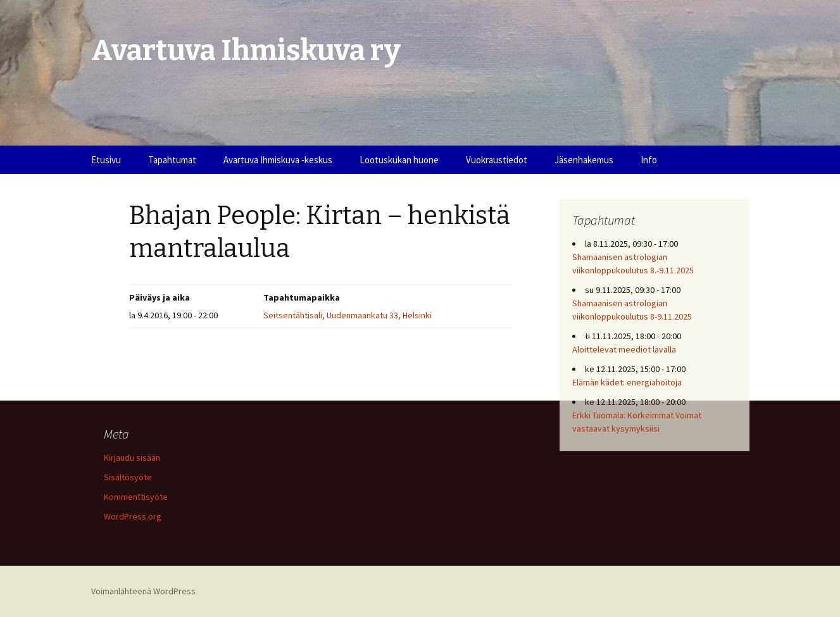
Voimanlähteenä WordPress (143, 591)
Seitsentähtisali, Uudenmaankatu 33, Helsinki (348, 315)
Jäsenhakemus (584, 160)
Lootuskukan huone (399, 160)
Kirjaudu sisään (132, 458)
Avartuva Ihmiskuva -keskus (278, 160)
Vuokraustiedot (497, 160)
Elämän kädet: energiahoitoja (627, 382)
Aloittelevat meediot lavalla (624, 349)
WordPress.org (133, 516)
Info (649, 160)
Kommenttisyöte (136, 497)
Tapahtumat (172, 160)
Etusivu (106, 160)
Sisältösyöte (128, 477)
